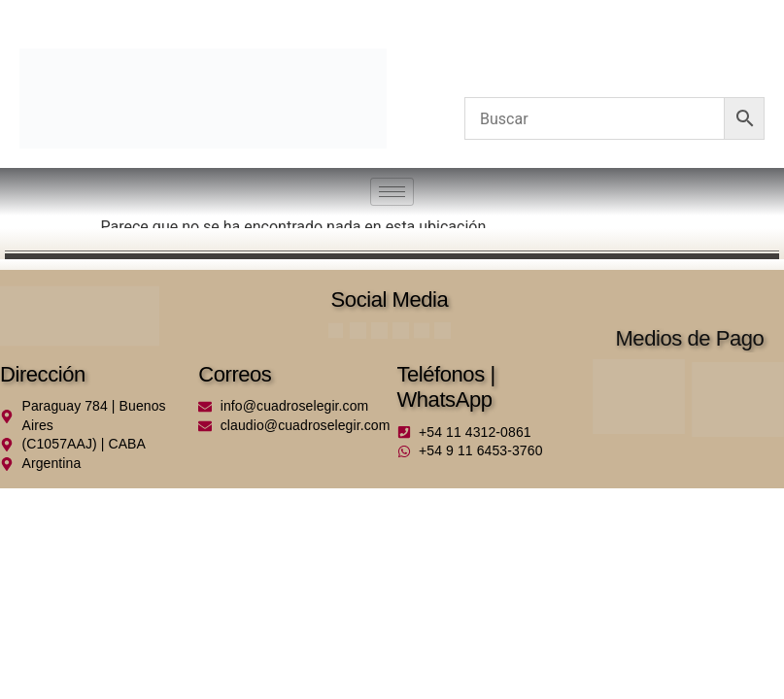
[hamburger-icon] (392, 192)
